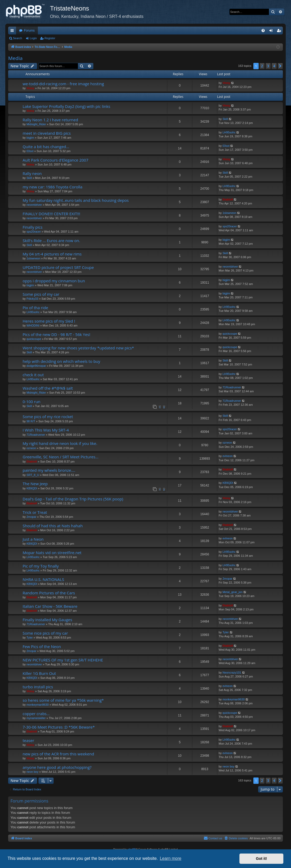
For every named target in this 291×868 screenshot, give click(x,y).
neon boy (32, 772)
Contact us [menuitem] (213, 838)
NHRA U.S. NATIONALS (43, 579)
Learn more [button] (170, 858)
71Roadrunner (232, 387)
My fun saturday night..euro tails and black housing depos (76, 200)
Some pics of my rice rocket (48, 417)
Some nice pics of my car (45, 633)
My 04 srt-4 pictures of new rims (52, 254)
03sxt (30, 151)
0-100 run (32, 402)
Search (17, 38)
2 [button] (262, 66)
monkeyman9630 (38, 705)
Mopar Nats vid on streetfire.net (52, 553)
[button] (280, 66)
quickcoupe (34, 339)
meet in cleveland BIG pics (47, 133)
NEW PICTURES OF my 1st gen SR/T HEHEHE (63, 660)
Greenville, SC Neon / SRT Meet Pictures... (61, 457)
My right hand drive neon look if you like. (60, 443)
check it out (33, 375)
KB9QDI (32, 488)
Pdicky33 (32, 299)
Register (50, 38)
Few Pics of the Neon (42, 646)
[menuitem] (263, 31)
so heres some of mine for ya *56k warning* (63, 700)
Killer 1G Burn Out (39, 673)
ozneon (31, 448)
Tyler (30, 638)
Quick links (13, 32)
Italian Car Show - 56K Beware (50, 606)
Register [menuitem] (280, 32)
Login (33, 38)
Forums (29, 31)
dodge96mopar (36, 366)
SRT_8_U (33, 475)
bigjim (30, 138)
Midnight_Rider (36, 124)
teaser (28, 740)
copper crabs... (36, 714)
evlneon (228, 456)
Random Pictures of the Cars (49, 593)
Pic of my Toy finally (41, 566)
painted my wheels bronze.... (49, 470)
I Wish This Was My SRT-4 (46, 430)
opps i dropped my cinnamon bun (54, 281)
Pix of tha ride (35, 308)
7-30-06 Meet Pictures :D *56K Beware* (59, 727)
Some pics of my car (41, 294)
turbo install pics (38, 687)
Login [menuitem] (272, 32)
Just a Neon (33, 539)
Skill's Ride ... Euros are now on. (51, 240)
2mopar (31, 517)
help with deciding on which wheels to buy (61, 361)
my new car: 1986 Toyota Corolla (52, 187)
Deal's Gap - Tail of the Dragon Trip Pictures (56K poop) (73, 499)
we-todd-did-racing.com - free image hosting (63, 84)
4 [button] (274, 66)
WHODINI (33, 325)
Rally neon (32, 173)
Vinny (31, 88)
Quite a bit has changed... (46, 147)
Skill (225, 119)
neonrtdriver (34, 205)
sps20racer (34, 232)
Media (15, 58)
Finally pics (32, 227)
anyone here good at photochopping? (57, 767)
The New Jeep (35, 484)
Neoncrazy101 (232, 673)
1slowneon (230, 213)
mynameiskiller (36, 718)
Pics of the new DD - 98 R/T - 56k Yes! (56, 334)
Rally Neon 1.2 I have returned (50, 120)
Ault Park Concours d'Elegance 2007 (56, 160)
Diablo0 (228, 199)
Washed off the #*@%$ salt (48, 388)
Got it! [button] (262, 859)
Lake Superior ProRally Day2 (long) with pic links (66, 106)
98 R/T (31, 421)
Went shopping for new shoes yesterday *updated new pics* (78, 348)
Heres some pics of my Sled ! (49, 321)
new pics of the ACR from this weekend (58, 754)
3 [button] (268, 66)
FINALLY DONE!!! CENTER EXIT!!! (51, 214)
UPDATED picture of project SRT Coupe (58, 267)
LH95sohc (229, 132)
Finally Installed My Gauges (47, 620)
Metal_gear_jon (233, 592)
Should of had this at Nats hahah (53, 526)
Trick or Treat (35, 512)
